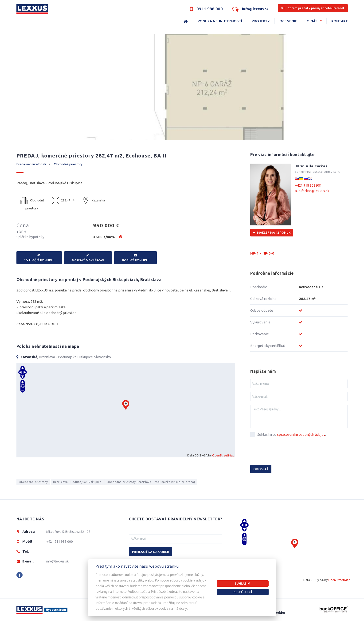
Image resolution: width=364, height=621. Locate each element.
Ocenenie (288, 21)
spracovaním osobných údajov (301, 434)
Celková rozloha (263, 299)
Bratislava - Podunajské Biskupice (77, 482)
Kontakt (340, 21)
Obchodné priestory (68, 164)
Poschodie (259, 287)
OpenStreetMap (223, 455)
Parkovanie (260, 334)
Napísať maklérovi (88, 258)
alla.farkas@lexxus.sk (312, 191)
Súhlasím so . (292, 434)
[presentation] (286, 452)
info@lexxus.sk (255, 9)
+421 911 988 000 (60, 542)
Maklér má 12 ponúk (272, 232)
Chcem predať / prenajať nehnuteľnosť (313, 8)
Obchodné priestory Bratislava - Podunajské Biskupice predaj (151, 482)
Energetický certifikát (268, 346)
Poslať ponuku (135, 258)
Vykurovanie (260, 322)
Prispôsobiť (243, 592)
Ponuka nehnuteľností (220, 21)
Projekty (261, 21)
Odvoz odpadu (262, 310)
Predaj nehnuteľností (31, 164)
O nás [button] (312, 21)
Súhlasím (243, 583)
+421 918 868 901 (308, 185)
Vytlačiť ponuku (39, 258)
